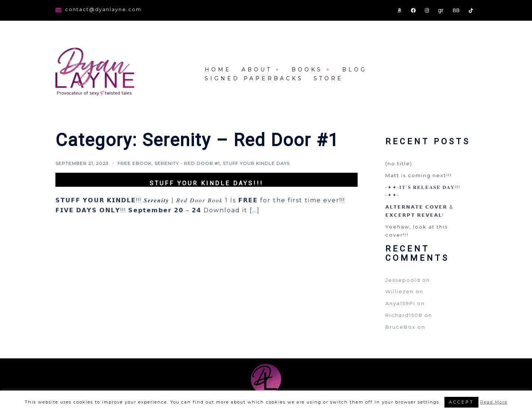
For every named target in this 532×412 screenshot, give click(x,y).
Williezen (400, 291)
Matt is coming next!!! (419, 175)
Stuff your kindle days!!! (207, 183)
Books (307, 70)
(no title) (399, 163)
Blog (354, 70)
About (257, 70)
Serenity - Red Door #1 (187, 163)
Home (218, 70)
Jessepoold (403, 280)
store (328, 78)
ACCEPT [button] (461, 402)
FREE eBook (134, 163)
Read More (494, 402)
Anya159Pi (400, 303)
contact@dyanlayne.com (103, 9)
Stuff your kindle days (256, 163)
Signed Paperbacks (254, 78)
